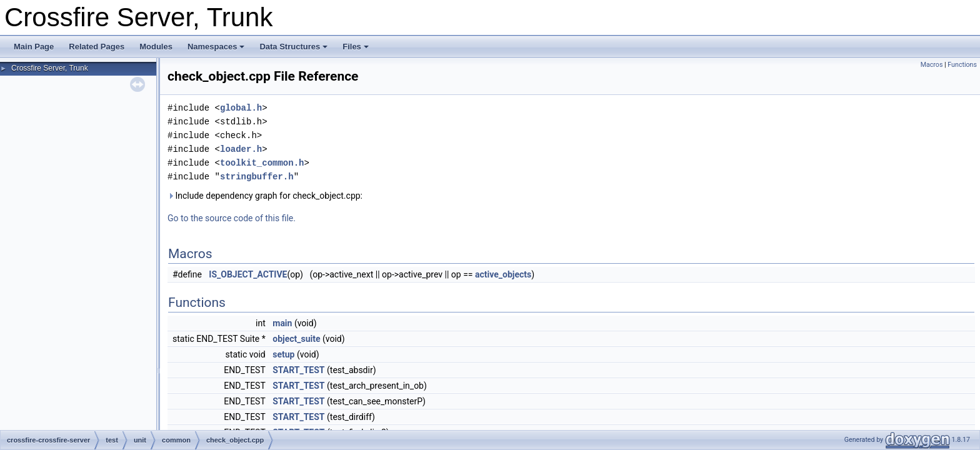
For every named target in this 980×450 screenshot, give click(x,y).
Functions (962, 65)
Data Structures (293, 47)
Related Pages (97, 47)
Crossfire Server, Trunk (50, 68)
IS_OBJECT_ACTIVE (248, 274)
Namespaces (216, 47)
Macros (932, 65)
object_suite (296, 339)
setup (283, 354)
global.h (241, 108)
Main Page (34, 47)
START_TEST (298, 370)
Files (356, 47)
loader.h (241, 149)
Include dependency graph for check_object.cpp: (265, 196)
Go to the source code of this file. (232, 218)
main (282, 323)
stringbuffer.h (257, 177)
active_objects (503, 274)
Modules (156, 47)
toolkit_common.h (262, 163)
